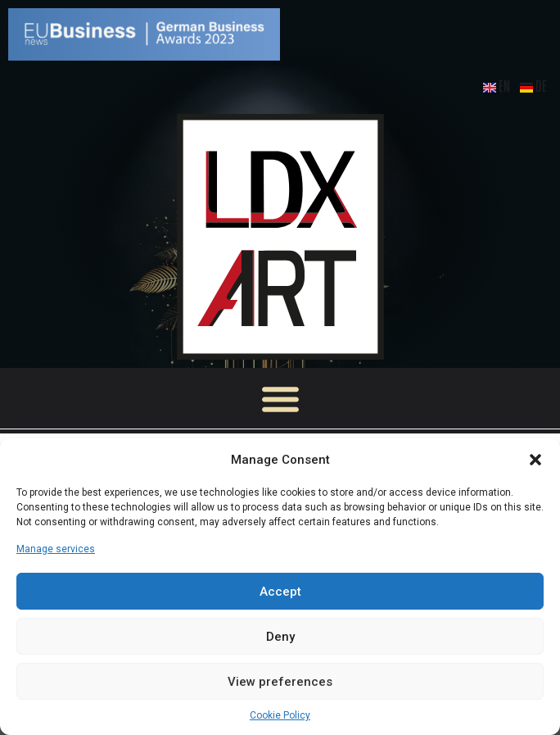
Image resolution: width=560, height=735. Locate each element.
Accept (280, 592)
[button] (535, 460)
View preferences (280, 682)
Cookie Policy (280, 715)
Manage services (56, 549)
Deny (280, 637)
